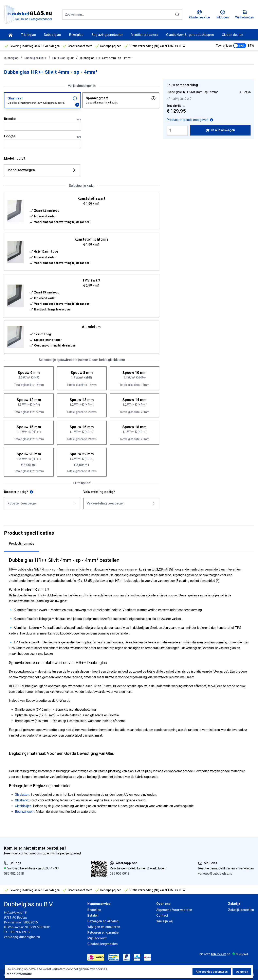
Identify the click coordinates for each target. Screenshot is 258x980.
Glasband (22, 800)
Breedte (42, 119)
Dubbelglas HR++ (35, 58)
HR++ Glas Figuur (63, 58)
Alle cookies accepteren (212, 972)
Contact (162, 915)
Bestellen (94, 910)
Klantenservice (99, 904)
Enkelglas (76, 35)
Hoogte (42, 136)
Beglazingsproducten (107, 35)
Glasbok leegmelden (103, 944)
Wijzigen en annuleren (104, 927)
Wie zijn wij (164, 921)
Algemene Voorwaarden (174, 910)
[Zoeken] (177, 15)
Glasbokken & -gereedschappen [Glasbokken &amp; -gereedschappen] (190, 35)
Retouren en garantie (103, 933)
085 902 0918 (14, 874)
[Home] (11, 35)
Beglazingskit (25, 812)
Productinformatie (22, 543)
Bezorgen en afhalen (103, 921)
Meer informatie (19, 974)
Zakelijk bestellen (241, 910)
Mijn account (97, 938)
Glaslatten (22, 795)
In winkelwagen (220, 130)
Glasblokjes (23, 806)
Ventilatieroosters (145, 35)
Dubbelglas (52, 35)
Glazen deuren (233, 35)
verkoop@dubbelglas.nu (215, 874)
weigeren (242, 972)
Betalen (93, 915)
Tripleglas (28, 35)
